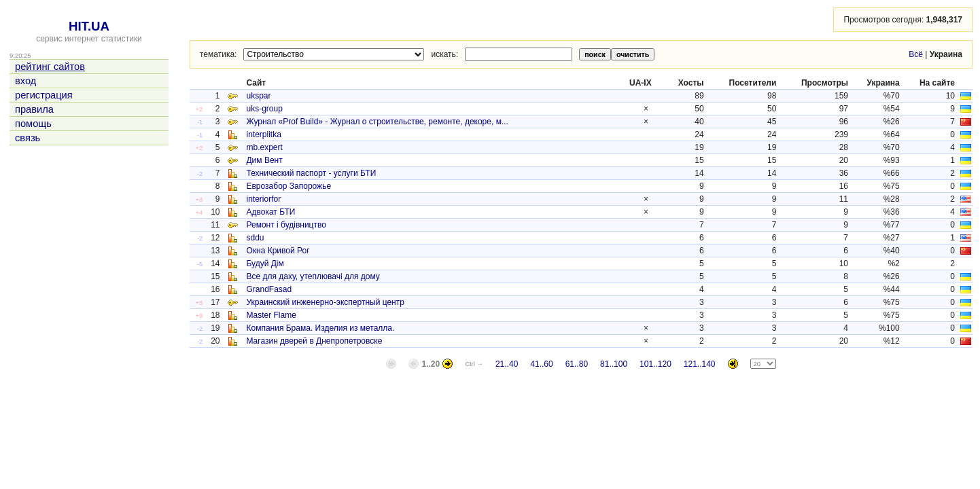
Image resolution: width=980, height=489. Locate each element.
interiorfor (263, 199)
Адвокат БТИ (270, 212)
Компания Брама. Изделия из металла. (320, 328)
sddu (255, 238)
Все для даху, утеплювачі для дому (313, 276)
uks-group (264, 109)
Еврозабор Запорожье (288, 186)
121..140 (700, 364)
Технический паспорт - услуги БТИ (311, 173)
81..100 (614, 364)
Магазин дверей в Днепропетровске (314, 341)
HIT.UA (89, 26)
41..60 (541, 364)
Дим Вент (264, 160)
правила (34, 109)
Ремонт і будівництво (286, 225)
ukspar (258, 96)
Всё (916, 54)
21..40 (507, 364)
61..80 (577, 364)
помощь (33, 124)
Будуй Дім (265, 264)
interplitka (263, 134)
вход (25, 81)
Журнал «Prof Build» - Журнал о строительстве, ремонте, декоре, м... (377, 122)
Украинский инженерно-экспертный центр (325, 302)
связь (28, 138)
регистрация (44, 95)
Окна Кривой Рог (278, 251)
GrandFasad (269, 289)
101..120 (655, 364)
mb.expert (264, 147)
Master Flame (271, 315)
